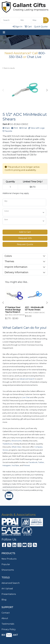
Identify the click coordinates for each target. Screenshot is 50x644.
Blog (4, 600)
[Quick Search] (10, 20)
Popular (6, 564)
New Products (9, 559)
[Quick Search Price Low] (25, 20)
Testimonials (8, 624)
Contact (6, 613)
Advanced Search (11, 583)
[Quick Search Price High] (37, 20)
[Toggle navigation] (4, 32)
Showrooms (8, 570)
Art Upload (7, 589)
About (5, 618)
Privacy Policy (9, 629)
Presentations (9, 594)
